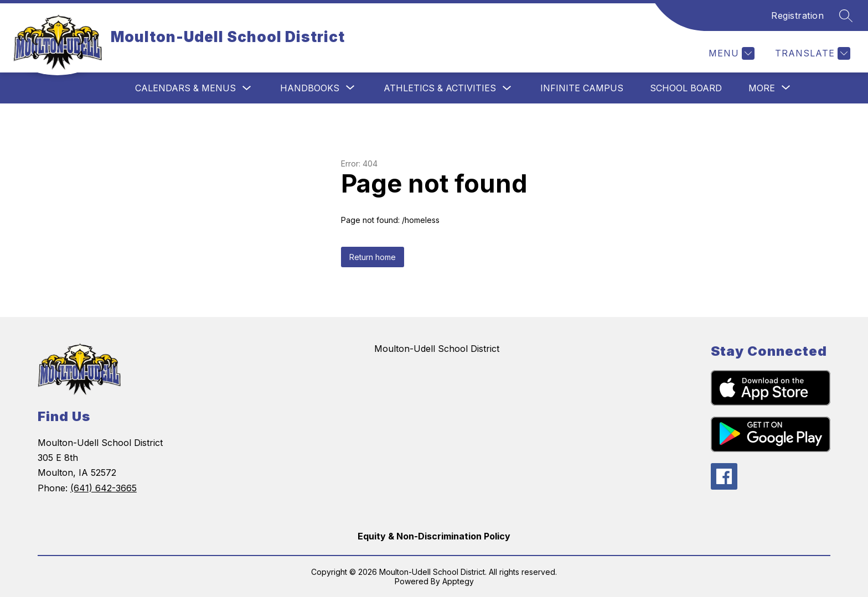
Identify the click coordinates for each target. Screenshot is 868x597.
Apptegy (458, 581)
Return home (373, 257)
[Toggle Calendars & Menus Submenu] (247, 88)
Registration (797, 15)
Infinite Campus (582, 88)
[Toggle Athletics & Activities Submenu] (507, 88)
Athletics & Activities (440, 88)
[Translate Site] (811, 53)
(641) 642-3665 (104, 488)
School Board (686, 88)
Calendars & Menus (185, 88)
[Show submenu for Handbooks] (310, 88)
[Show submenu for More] (762, 88)
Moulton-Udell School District (437, 349)
